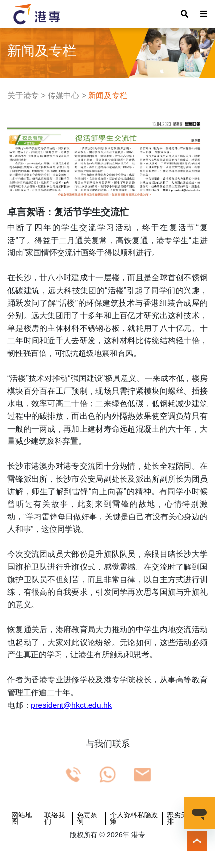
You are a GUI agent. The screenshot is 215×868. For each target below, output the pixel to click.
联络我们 (55, 819)
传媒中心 (63, 95)
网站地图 (22, 819)
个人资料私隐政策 (134, 819)
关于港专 (23, 95)
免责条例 (87, 819)
